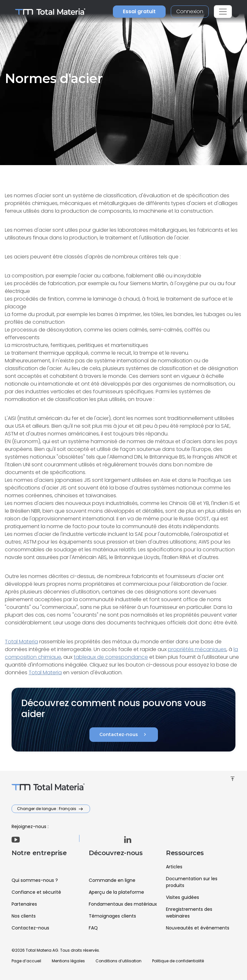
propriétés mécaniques (197, 649)
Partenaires (24, 904)
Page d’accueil (26, 961)
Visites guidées (183, 897)
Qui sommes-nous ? (35, 880)
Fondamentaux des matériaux (123, 904)
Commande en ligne (112, 880)
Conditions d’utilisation (119, 961)
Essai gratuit (139, 11)
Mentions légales (68, 961)
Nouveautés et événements (198, 928)
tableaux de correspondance (111, 657)
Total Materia (21, 642)
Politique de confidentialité (178, 961)
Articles (174, 867)
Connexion (190, 11)
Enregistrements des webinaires (189, 913)
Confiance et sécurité (36, 892)
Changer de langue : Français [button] (47, 809)
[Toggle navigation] (223, 12)
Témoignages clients (112, 916)
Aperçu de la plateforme (116, 892)
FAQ (93, 928)
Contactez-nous (124, 734)
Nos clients (24, 916)
